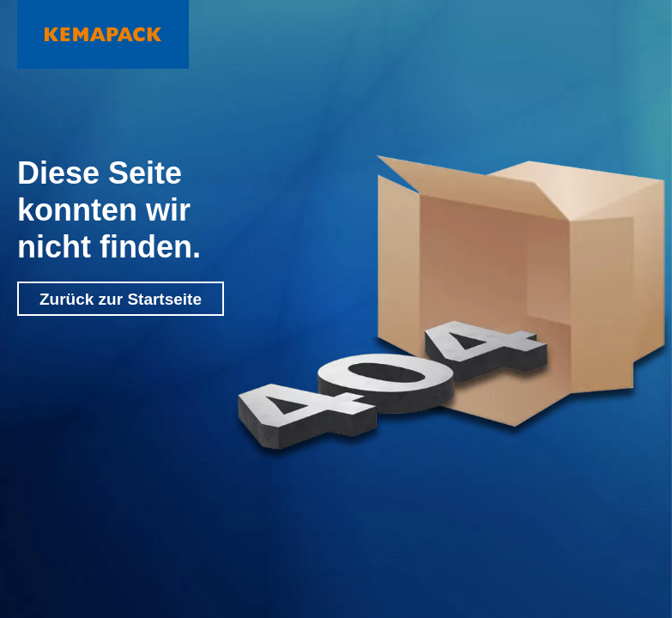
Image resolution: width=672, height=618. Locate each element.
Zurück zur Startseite (121, 299)
